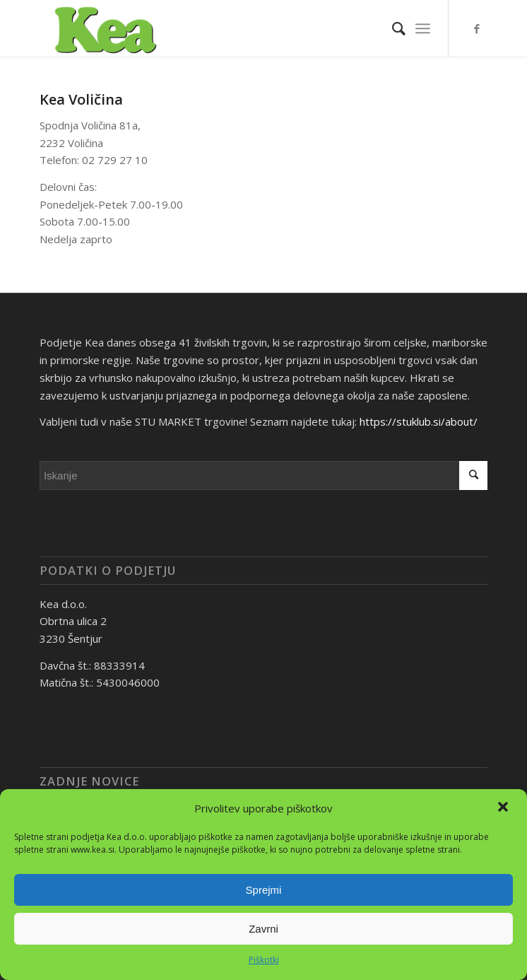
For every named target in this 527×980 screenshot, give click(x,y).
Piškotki (264, 960)
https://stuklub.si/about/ (419, 421)
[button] (504, 808)
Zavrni (263, 929)
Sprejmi (264, 890)
